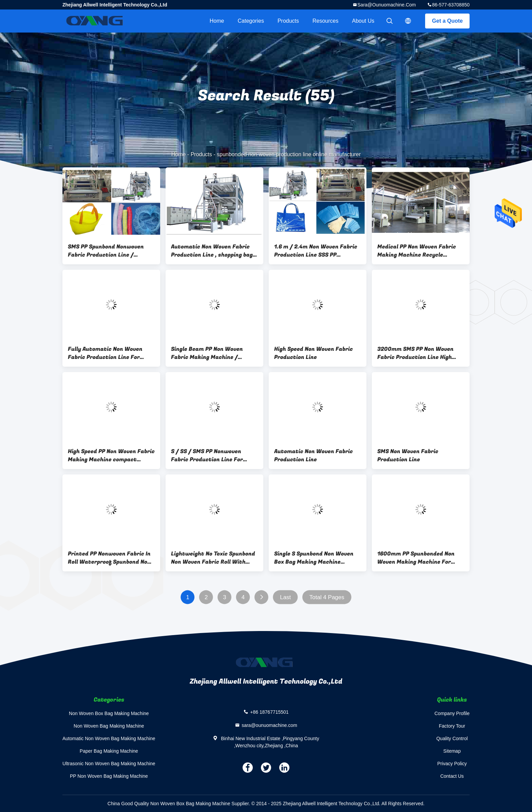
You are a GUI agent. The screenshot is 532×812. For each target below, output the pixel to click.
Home (217, 21)
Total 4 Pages (327, 597)
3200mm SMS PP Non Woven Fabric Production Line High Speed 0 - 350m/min (415, 353)
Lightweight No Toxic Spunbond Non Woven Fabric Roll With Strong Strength (213, 558)
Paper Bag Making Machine (109, 751)
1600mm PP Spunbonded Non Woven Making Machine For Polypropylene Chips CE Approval (420, 558)
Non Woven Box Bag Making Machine (109, 713)
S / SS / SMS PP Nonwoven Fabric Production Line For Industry (207, 455)
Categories (251, 21)
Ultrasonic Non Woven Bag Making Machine (109, 764)
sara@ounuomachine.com (386, 5)
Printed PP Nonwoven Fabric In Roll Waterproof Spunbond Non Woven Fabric (109, 558)
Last (285, 597)
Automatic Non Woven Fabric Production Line (313, 455)
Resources (325, 21)
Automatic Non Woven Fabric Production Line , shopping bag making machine (212, 251)
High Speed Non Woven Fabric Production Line (313, 353)
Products (288, 21)
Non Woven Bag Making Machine (109, 726)
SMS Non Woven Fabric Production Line (408, 455)
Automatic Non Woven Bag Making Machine (109, 738)
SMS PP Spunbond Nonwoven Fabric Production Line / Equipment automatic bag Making (106, 251)
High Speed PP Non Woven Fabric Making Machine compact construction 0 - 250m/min (111, 455)
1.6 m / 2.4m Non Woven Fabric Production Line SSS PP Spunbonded (316, 251)
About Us (363, 21)
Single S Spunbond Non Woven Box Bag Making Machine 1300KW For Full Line (314, 558)
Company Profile (452, 713)
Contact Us (452, 776)
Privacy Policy (452, 764)
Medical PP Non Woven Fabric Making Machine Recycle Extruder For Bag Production (417, 251)
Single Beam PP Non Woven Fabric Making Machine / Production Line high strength (212, 353)
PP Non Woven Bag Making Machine (109, 776)
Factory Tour (452, 726)
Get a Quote (447, 21)
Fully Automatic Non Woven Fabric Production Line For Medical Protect (105, 353)
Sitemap (452, 751)
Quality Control (452, 738)
